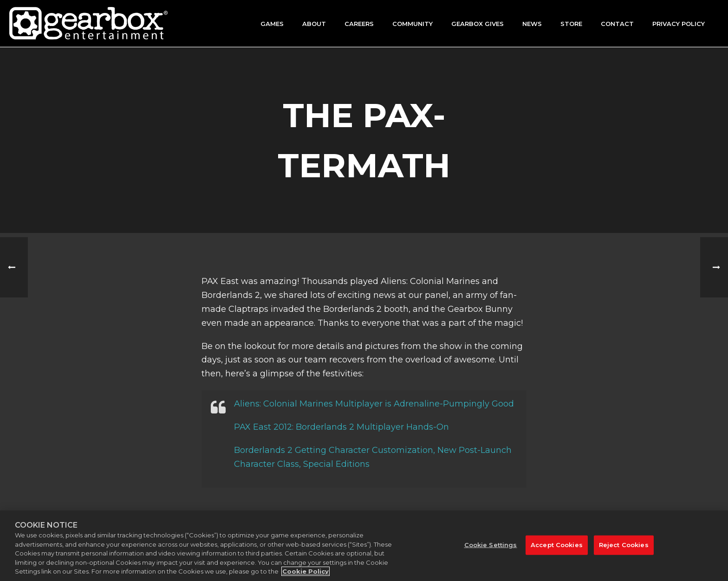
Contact (617, 24)
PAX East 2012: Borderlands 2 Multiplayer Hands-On (341, 427)
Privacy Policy (679, 24)
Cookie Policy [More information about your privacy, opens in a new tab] (305, 571)
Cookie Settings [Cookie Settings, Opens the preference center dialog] (491, 545)
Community (413, 24)
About (314, 24)
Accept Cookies (557, 545)
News (532, 24)
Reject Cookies (624, 545)
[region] (364, 546)
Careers (359, 24)
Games (272, 24)
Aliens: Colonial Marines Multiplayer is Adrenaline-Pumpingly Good (374, 404)
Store (571, 24)
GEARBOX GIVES (478, 24)
